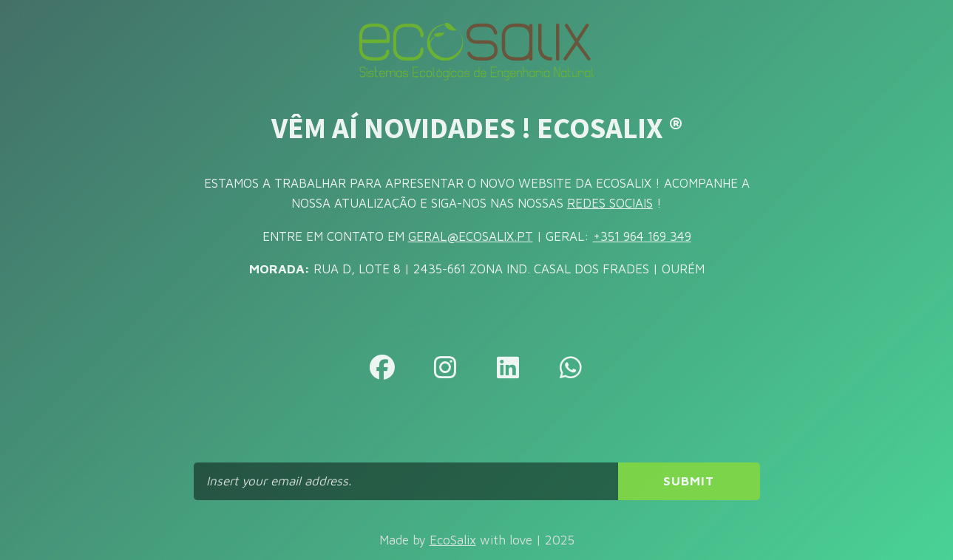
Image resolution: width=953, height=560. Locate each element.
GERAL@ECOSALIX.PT (471, 236)
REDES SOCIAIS (610, 203)
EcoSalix (453, 540)
